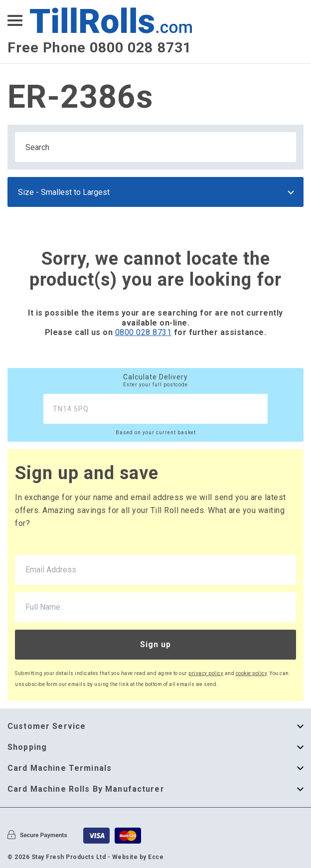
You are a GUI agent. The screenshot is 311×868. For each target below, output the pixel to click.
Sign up (155, 644)
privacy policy (206, 673)
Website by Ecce (138, 857)
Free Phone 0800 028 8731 (99, 48)
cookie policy (251, 673)
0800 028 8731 (144, 332)
